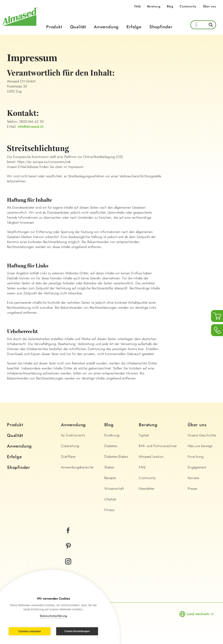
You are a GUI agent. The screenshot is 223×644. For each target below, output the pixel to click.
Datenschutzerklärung (53, 616)
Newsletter (147, 489)
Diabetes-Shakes (116, 457)
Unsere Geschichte (202, 435)
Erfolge (134, 27)
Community (188, 6)
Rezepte (110, 478)
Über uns (209, 6)
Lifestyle (110, 499)
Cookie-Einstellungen (77, 631)
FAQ (138, 6)
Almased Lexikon (151, 457)
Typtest (144, 435)
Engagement (197, 467)
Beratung (154, 6)
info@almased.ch (31, 127)
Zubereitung (70, 446)
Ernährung (112, 435)
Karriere (193, 478)
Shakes (109, 467)
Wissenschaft (114, 489)
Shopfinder (161, 27)
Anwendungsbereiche (77, 467)
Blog (170, 6)
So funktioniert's (73, 435)
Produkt (54, 27)
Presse (192, 489)
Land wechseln (198, 614)
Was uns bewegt (200, 446)
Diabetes (111, 446)
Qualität (78, 27)
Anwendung (106, 27)
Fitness (109, 510)
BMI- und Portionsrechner (158, 446)
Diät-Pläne (68, 457)
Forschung (196, 457)
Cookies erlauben (30, 631)
